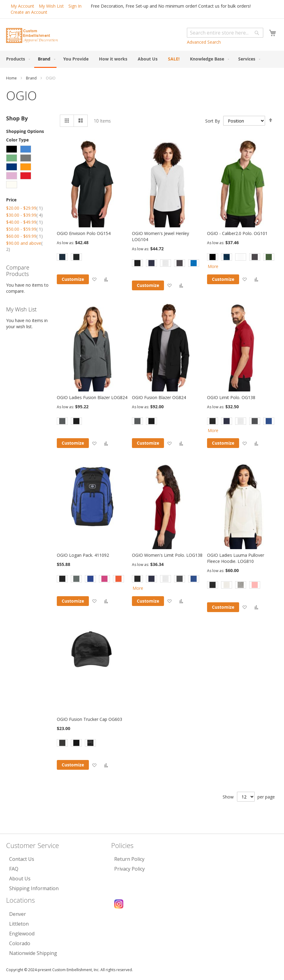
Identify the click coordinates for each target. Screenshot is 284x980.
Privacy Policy (129, 869)
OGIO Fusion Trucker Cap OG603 (89, 719)
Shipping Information (34, 888)
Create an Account (29, 12)
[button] (94, 279)
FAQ (14, 869)
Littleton (19, 924)
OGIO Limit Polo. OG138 (231, 397)
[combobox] (225, 33)
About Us (20, 879)
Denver (18, 914)
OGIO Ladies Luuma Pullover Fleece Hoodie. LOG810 (236, 558)
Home (12, 78)
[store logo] (32, 35)
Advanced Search (204, 42)
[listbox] (92, 258)
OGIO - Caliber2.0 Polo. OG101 (237, 233)
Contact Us (22, 859)
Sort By (213, 121)
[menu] (142, 59)
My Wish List (51, 6)
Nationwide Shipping (33, 953)
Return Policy (129, 859)
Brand (32, 78)
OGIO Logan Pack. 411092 (83, 555)
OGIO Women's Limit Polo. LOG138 (167, 555)
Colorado (20, 943)
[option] (62, 257)
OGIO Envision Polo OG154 (84, 233)
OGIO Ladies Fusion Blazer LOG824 (92, 397)
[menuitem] (17, 59)
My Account (22, 6)
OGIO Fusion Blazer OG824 (159, 397)
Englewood (22, 934)
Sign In (75, 6)
